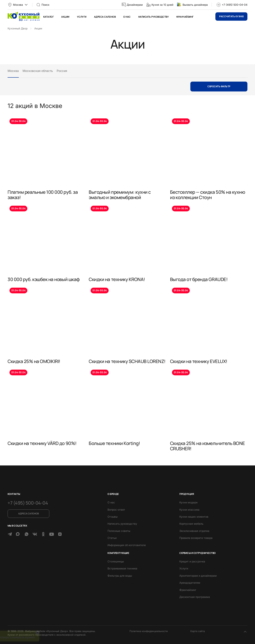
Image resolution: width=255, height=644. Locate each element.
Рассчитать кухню (231, 16)
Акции (65, 17)
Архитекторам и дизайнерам (198, 576)
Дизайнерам (135, 5)
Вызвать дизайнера (195, 5)
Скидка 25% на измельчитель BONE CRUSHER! (208, 446)
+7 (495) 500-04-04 (235, 5)
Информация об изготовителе (127, 545)
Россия (62, 71)
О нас (127, 17)
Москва (13, 71)
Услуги (82, 17)
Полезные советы (119, 531)
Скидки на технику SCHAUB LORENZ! (127, 361)
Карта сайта (198, 631)
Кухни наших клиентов (194, 517)
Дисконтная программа (195, 597)
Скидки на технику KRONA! (117, 279)
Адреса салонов (105, 17)
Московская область (38, 71)
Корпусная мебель (191, 524)
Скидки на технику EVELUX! (199, 361)
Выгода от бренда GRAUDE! (199, 279)
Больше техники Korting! (114, 443)
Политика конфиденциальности (149, 631)
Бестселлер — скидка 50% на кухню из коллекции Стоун (208, 195)
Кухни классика (189, 510)
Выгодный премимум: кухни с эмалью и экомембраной (120, 195)
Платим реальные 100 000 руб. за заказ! (43, 195)
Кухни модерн (188, 502)
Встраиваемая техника (122, 568)
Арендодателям (190, 583)
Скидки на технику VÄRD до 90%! (42, 443)
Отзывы (113, 517)
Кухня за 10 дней (162, 5)
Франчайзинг (185, 17)
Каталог (48, 17)
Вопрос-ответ (116, 510)
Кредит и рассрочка (192, 561)
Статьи (112, 538)
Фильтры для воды (120, 576)
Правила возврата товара (196, 538)
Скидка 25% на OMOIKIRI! (34, 361)
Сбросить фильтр (219, 86)
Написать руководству (154, 17)
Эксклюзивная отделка (194, 531)
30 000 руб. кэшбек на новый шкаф (44, 279)
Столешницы (116, 561)
